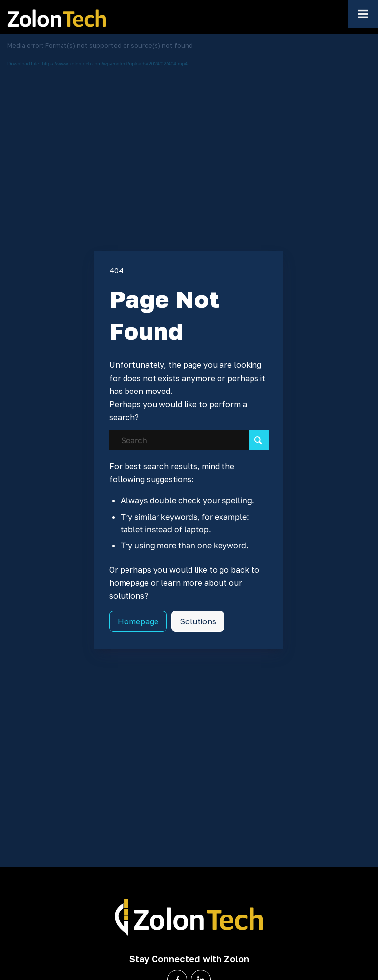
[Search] (189, 440)
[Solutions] (198, 621)
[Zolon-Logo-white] (57, 17)
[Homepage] (138, 621)
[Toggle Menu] (363, 14)
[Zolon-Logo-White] (189, 918)
